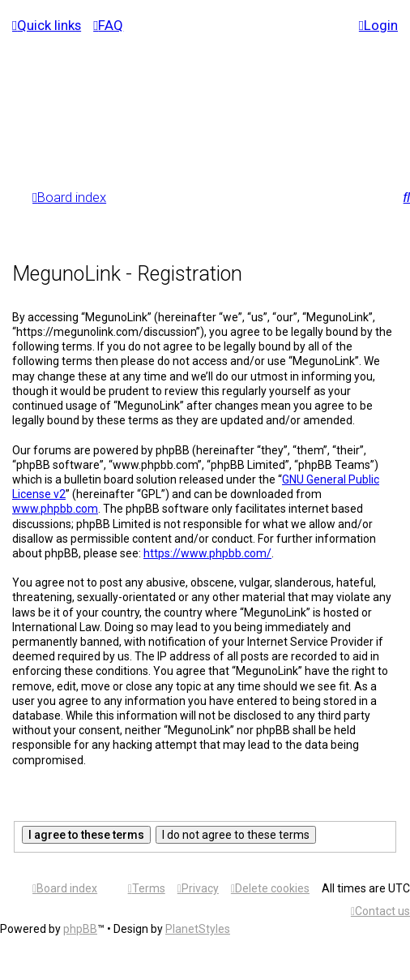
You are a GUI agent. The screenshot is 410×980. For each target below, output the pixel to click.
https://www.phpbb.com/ (207, 553)
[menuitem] (108, 25)
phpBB (80, 929)
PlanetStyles (198, 929)
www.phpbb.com (55, 509)
